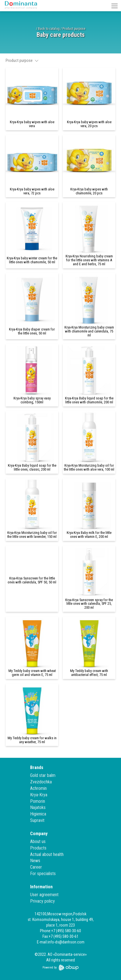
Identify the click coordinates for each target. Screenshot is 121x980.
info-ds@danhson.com (66, 942)
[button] (115, 6)
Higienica (38, 814)
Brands (37, 767)
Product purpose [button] (22, 60)
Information (41, 887)
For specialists (43, 874)
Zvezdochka (41, 782)
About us (38, 841)
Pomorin (38, 801)
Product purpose (74, 29)
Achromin (38, 788)
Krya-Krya (39, 795)
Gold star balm (43, 775)
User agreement (44, 895)
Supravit (37, 820)
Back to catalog (49, 29)
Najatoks (38, 807)
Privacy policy (42, 901)
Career (36, 867)
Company (39, 834)
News (35, 861)
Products (38, 848)
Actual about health (47, 854)
